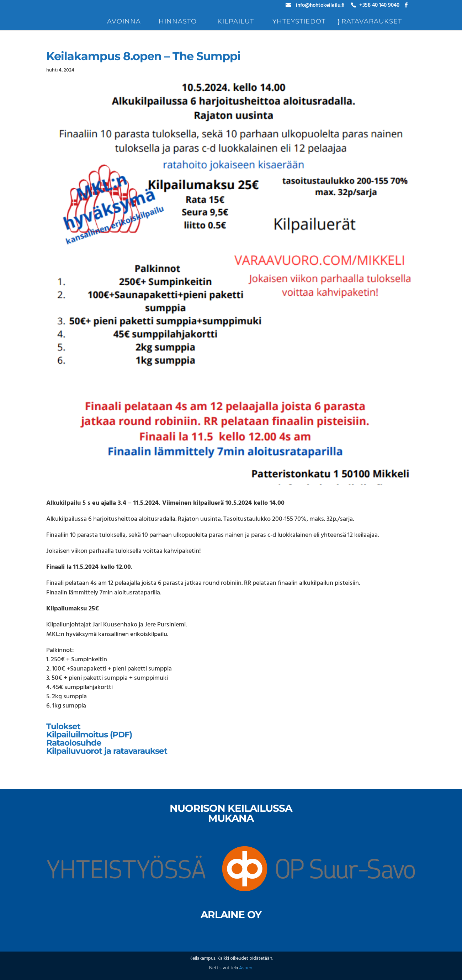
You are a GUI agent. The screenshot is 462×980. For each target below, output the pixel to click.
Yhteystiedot (299, 22)
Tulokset (63, 726)
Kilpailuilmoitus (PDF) (89, 735)
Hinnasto (178, 22)
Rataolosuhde (74, 743)
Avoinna (124, 22)
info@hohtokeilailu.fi (320, 6)
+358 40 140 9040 (379, 6)
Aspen (246, 968)
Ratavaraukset (372, 22)
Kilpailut (236, 22)
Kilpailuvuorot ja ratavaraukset (107, 751)
